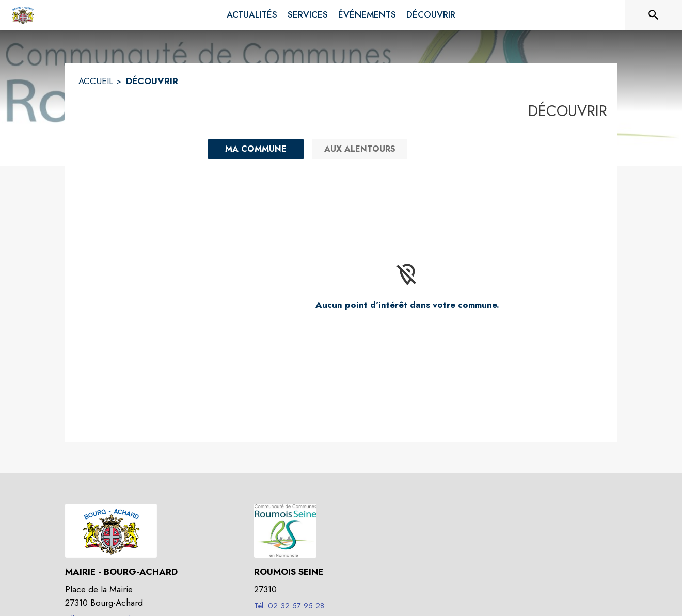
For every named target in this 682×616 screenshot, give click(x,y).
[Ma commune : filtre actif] (256, 149)
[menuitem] (252, 15)
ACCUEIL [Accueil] (96, 81)
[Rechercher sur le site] (654, 15)
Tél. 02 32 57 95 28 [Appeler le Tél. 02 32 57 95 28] (289, 606)
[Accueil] (23, 15)
